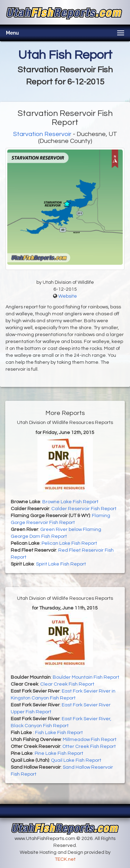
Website (68, 296)
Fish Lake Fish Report (59, 733)
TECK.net (65, 859)
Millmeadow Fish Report (90, 740)
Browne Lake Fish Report (70, 502)
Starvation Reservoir (42, 134)
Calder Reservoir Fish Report (84, 509)
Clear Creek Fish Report (67, 684)
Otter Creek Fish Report (89, 747)
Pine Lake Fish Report (59, 753)
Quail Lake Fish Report (76, 760)
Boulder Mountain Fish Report (86, 677)
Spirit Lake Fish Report (61, 564)
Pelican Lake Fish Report (69, 543)
